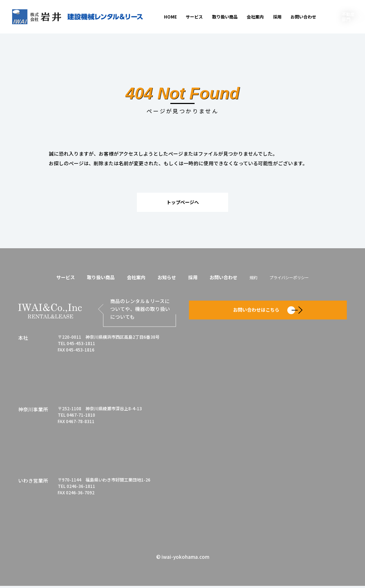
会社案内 (255, 17)
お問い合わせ (303, 17)
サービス (194, 17)
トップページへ (182, 202)
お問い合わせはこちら (268, 311)
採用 (277, 17)
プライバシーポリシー (294, 278)
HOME (170, 17)
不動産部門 (348, 17)
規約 (256, 278)
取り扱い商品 (225, 17)
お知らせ (166, 278)
